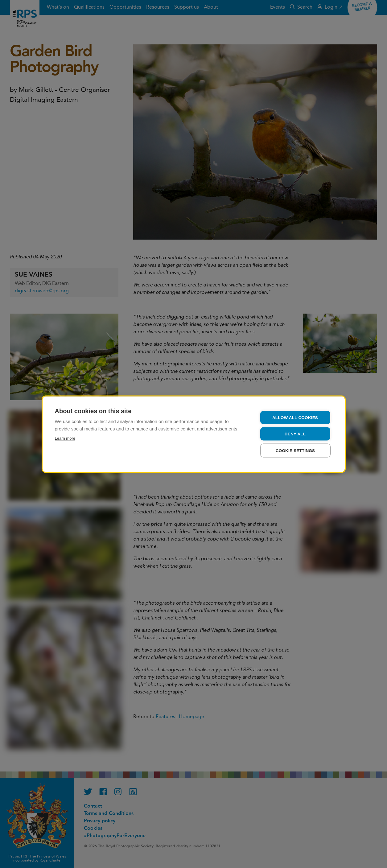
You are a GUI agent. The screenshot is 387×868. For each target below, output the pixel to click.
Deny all (295, 434)
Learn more (65, 438)
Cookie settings (295, 450)
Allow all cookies (295, 417)
